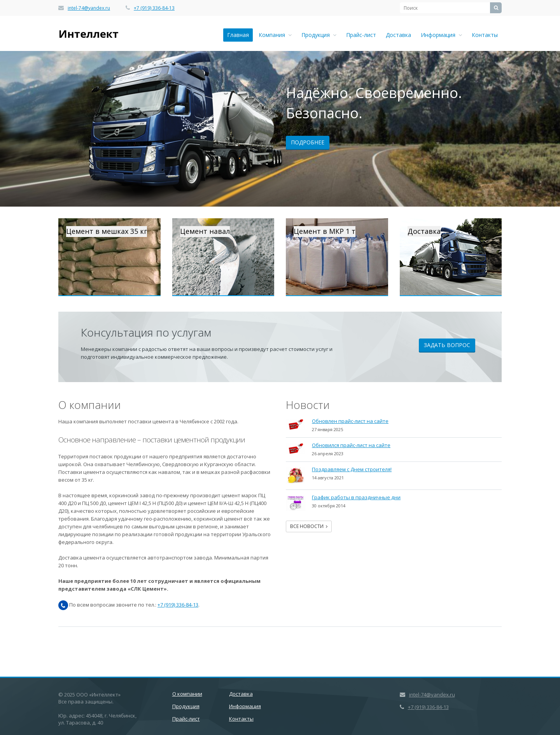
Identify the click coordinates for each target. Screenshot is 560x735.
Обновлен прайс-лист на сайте (350, 421)
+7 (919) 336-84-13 (154, 8)
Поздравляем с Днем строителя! (352, 469)
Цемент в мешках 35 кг (107, 231)
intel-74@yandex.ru (89, 8)
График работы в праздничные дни (356, 497)
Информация (441, 35)
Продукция (319, 35)
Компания (275, 35)
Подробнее (308, 142)
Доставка (398, 35)
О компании (187, 694)
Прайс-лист (361, 35)
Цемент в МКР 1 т (325, 231)
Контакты (485, 35)
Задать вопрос (447, 345)
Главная (238, 35)
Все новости (309, 526)
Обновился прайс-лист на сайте (351, 445)
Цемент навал (205, 231)
